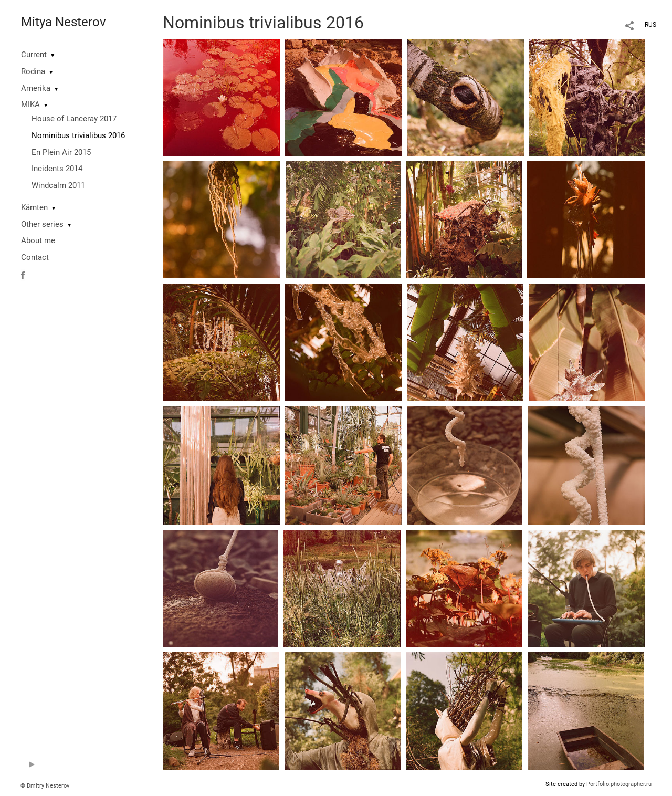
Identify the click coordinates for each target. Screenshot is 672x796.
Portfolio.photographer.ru (619, 784)
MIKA (30, 104)
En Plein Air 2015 (61, 152)
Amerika (36, 88)
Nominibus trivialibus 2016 (78, 135)
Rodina (33, 71)
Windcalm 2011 (58, 185)
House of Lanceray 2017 (74, 119)
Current (34, 55)
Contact (35, 257)
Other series (42, 224)
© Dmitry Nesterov (45, 786)
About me (38, 240)
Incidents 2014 (57, 169)
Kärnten (34, 207)
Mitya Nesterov (64, 22)
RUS (650, 25)
